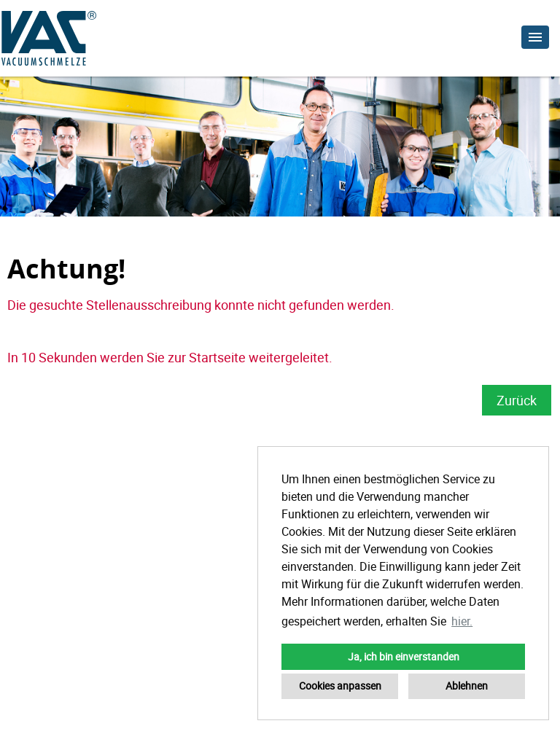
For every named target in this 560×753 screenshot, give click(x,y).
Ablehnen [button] (467, 686)
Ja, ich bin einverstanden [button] (404, 656)
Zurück (517, 400)
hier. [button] (462, 621)
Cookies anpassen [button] (340, 686)
